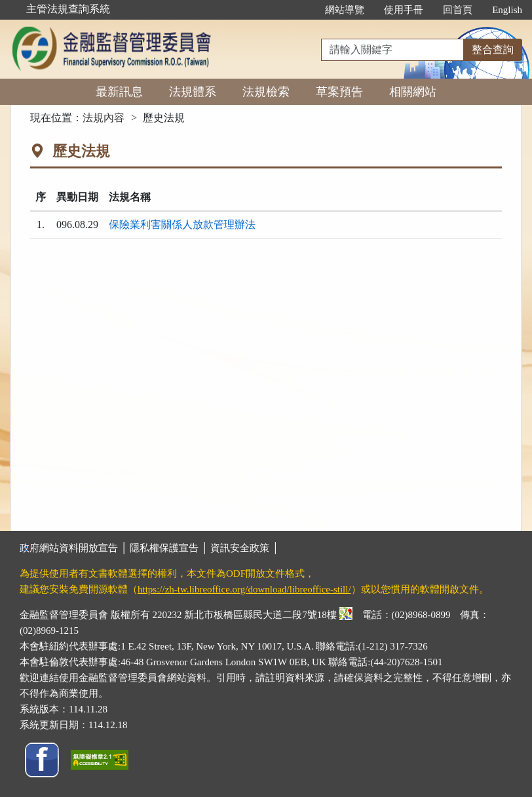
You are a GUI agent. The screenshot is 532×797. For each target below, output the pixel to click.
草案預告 (339, 92)
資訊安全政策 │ (244, 548)
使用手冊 (404, 10)
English (507, 10)
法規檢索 (266, 92)
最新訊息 (119, 92)
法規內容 (104, 118)
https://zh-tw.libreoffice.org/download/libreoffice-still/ (244, 589)
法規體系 (193, 92)
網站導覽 (345, 10)
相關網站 (413, 92)
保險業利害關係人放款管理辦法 (182, 224)
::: (302, 10)
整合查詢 (493, 49)
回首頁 (458, 10)
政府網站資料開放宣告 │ (75, 548)
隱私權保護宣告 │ (170, 548)
